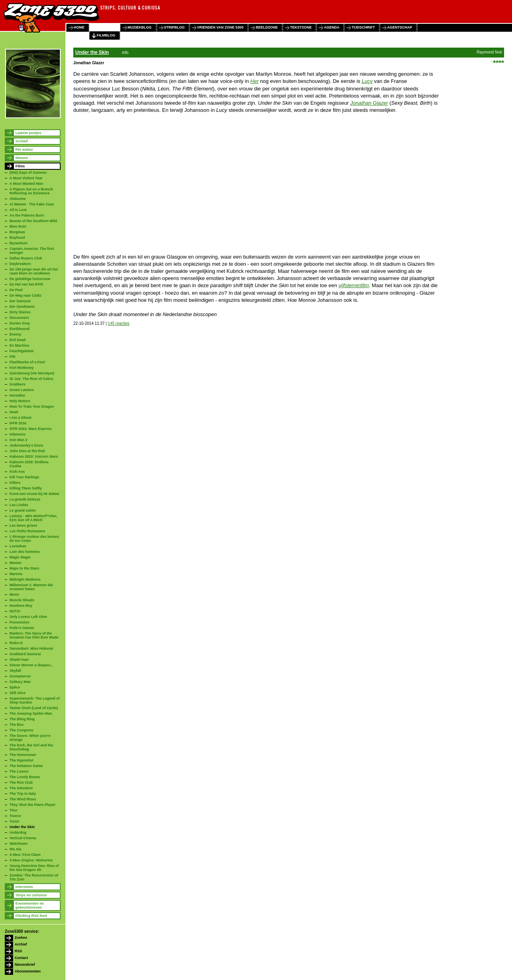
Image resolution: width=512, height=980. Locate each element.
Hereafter (17, 395)
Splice (15, 687)
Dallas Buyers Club (26, 258)
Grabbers (17, 384)
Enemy (15, 334)
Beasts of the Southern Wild (33, 221)
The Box (17, 725)
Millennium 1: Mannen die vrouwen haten (31, 587)
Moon (14, 595)
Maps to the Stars (24, 568)
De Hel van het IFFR (26, 284)
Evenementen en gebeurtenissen (30, 905)
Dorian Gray (20, 323)
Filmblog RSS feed (31, 916)
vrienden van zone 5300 (220, 27)
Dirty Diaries (20, 312)
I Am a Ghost (20, 418)
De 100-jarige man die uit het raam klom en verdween (34, 271)
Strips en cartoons (31, 895)
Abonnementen (28, 971)
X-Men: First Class (25, 855)
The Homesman (23, 755)
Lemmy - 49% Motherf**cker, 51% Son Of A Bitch (33, 518)
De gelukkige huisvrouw (30, 279)
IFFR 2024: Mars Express (31, 429)
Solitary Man (20, 682)
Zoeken (21, 938)
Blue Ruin (18, 226)
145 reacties (118, 323)
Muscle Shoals (22, 600)
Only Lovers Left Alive (28, 617)
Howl (14, 412)
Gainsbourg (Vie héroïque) (32, 373)
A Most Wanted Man (26, 184)
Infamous (17, 434)
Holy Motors (20, 401)
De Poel (16, 290)
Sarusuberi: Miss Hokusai (31, 648)
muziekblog (140, 27)
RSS (18, 951)
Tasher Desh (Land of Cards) (34, 708)
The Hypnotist (21, 760)
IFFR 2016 (18, 423)
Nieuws (22, 158)
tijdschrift (363, 27)
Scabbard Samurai (25, 654)
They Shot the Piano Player (32, 805)
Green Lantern (22, 390)
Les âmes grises (23, 525)
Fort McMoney (22, 368)
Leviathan (18, 546)
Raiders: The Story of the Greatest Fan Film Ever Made (34, 635)
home (79, 27)
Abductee (18, 199)
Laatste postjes (29, 133)
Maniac (16, 563)
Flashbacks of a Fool (27, 362)
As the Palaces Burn (27, 215)
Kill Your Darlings (24, 477)
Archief (22, 141)
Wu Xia (15, 849)
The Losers (19, 771)
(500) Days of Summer (28, 173)
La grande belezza (25, 499)
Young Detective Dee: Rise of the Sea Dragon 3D (34, 868)
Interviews (24, 887)
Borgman (17, 232)
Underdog (18, 832)
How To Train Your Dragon (32, 407)
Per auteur (24, 150)
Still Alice (17, 693)
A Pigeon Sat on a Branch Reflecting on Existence (31, 191)
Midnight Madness (25, 579)
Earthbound (20, 329)
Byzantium (19, 243)
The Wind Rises (23, 799)
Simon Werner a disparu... (32, 665)
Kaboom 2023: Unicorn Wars (34, 456)
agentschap (400, 27)
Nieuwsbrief (25, 965)
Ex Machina (19, 345)
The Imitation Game (26, 766)
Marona (16, 574)
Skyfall (15, 671)
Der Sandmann (22, 307)
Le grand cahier (23, 510)
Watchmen (18, 844)
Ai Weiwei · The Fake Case (32, 204)
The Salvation (21, 788)
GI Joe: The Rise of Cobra (31, 379)
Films (20, 166)
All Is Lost (18, 210)
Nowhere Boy (21, 606)
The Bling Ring (22, 719)
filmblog (106, 35)
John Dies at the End (27, 451)
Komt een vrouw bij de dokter (34, 494)
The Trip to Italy (23, 794)
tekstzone (301, 27)
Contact (21, 958)
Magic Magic (20, 557)
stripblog (175, 27)
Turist (14, 821)
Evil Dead (18, 340)
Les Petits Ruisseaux (27, 531)
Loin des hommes (25, 552)
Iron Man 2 (18, 440)
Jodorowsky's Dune (26, 445)
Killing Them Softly (26, 488)
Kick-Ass (17, 472)
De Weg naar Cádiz (26, 295)
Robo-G (16, 643)
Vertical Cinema (23, 838)
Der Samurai (20, 301)
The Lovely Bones (25, 777)
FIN (12, 357)
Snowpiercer (20, 676)
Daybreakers (20, 264)
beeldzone (267, 27)
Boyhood (17, 238)
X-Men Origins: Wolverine (31, 860)
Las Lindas (19, 505)
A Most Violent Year (26, 178)
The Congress (21, 730)
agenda (331, 27)
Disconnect (19, 318)
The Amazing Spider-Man (31, 713)
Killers (15, 483)
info (125, 53)
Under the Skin (22, 827)
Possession (19, 622)
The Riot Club (21, 782)
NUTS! (15, 611)
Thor (13, 810)
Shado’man (19, 660)
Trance (15, 816)
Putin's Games (22, 628)
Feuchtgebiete (22, 351)
